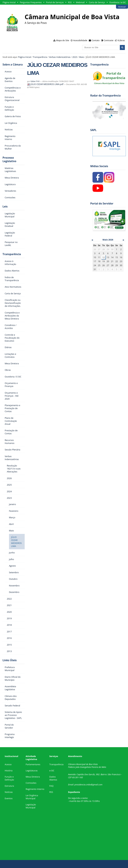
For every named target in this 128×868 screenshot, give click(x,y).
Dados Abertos (53, 778)
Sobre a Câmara (13, 65)
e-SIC (52, 771)
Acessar (122, 7)
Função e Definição (9, 778)
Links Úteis (9, 660)
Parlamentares (33, 764)
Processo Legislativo (9, 159)
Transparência (40, 57)
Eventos (9, 798)
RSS (70, 2)
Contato (96, 40)
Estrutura (9, 786)
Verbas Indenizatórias (60, 57)
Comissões (31, 783)
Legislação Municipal (31, 806)
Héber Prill (35, 81)
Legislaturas (32, 771)
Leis (5, 207)
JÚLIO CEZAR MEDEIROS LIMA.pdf (46, 84)
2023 (75, 57)
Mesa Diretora (33, 777)
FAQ (51, 786)
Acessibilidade (80, 40)
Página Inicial (9, 2)
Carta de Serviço (97, 2)
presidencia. (80, 785)
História (9, 771)
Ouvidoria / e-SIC (117, 2)
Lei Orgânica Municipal (32, 797)
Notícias (9, 792)
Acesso (8, 764)
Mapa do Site (63, 40)
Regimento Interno (35, 789)
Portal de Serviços (55, 2)
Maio (82, 57)
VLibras (121, 40)
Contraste (108, 40)
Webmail (80, 2)
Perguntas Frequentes (31, 2)
